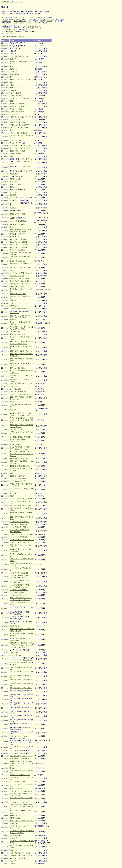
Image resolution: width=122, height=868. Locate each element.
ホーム (9, 2)
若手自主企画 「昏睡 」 (18, 286)
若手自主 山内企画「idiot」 (20, 524)
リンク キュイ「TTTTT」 (19, 590)
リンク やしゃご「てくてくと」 (21, 802)
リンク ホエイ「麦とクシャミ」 (21, 542)
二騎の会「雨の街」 (17, 430)
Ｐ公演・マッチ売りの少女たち (21, 98)
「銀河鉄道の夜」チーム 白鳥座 (21, 856)
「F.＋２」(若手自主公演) (19, 128)
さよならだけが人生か (18, 592)
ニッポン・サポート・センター (21, 534)
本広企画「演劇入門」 (18, 334)
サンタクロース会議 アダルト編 (21, 273)
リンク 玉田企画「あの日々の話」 (22, 540)
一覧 (16, 2)
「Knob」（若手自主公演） (19, 133)
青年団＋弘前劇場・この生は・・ (22, 80)
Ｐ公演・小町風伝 (16, 109)
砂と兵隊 (13, 208)
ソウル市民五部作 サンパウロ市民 (22, 384)
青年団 (12, 289)
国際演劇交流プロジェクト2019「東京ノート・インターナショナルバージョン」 (22, 763)
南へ (11, 77)
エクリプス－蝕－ (27, 159)
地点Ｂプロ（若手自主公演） (20, 106)
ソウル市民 (14, 114)
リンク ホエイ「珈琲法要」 (19, 522)
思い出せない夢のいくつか (19, 858)
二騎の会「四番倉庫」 (18, 368)
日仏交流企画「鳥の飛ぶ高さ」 (21, 281)
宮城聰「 (5, 19)
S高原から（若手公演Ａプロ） (20, 125)
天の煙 (32, 28)
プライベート (27, 660)
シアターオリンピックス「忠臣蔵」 (33, 17)
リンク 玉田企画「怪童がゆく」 (21, 527)
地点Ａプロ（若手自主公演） (20, 104)
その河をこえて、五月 (34, 23)
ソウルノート (14, 203)
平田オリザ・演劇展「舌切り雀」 (22, 351)
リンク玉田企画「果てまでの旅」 (22, 499)
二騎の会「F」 (15, 306)
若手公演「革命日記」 (18, 250)
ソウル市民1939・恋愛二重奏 (20, 394)
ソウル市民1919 (15, 140)
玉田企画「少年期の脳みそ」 (20, 466)
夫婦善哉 (49, 21)
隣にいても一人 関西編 (18, 247)
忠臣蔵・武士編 (15, 815)
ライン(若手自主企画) (17, 234)
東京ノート (14, 66)
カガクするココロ (16, 88)
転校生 (15, 23)
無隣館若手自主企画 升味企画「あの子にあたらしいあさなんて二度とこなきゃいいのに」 (22, 645)
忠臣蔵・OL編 (15, 818)
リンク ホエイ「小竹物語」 (19, 595)
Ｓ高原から (14, 69)
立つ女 (12, 218)
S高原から (25, 31)
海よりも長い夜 (15, 120)
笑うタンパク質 (15, 198)
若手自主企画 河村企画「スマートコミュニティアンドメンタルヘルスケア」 (22, 454)
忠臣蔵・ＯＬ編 (15, 179)
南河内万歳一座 (12, 31)
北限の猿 (13, 90)
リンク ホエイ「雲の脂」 (19, 479)
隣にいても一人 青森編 (18, 239)
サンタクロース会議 (17, 276)
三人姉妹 (19, 184)
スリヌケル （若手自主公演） (21, 146)
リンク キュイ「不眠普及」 (19, 537)
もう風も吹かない (16, 444)
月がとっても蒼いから (20, 21)
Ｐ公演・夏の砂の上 (17, 112)
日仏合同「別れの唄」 (18, 225)
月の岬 (12, 402)
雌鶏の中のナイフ (22, 190)
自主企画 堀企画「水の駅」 (19, 782)
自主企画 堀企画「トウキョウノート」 (21, 756)
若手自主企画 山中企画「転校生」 (22, 821)
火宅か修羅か (14, 74)
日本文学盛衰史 (15, 626)
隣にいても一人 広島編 (18, 242)
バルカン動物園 (15, 93)
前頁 (3, 2)
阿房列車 (13, 861)
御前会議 (13, 195)
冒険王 (12, 85)
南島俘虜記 (14, 174)
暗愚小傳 (13, 59)
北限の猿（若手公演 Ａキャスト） (22, 117)
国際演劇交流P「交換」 (18, 294)
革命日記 (13, 320)
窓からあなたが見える (47, 19)
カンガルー (14, 200)
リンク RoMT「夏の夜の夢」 (20, 573)
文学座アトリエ (7, 21)
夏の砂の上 (19, 176)
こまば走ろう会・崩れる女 (19, 56)
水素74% (12, 33)
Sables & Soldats (15, 332)
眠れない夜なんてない (18, 261)
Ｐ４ (20, 17)
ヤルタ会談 (28, 171)
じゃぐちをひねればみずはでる (30, 26)
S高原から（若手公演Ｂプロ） (20, 122)
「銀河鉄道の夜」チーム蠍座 (20, 853)
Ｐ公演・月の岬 (15, 96)
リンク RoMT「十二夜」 (18, 481)
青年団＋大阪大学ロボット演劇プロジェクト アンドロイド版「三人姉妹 (22, 420)
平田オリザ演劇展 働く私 (19, 458)
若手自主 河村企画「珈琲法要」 (21, 437)
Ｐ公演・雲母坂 (15, 154)
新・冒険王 (14, 493)
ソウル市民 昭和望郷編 (18, 221)
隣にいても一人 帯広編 (18, 245)
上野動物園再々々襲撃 (18, 151)
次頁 (21, 2)
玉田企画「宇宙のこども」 (19, 476)
